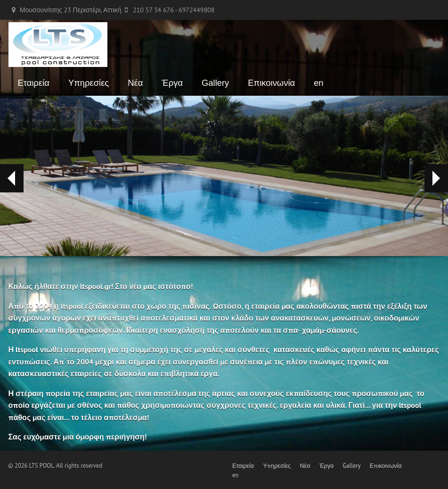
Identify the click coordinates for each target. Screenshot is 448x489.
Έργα (172, 83)
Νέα (135, 83)
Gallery (215, 83)
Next (436, 178)
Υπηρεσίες (89, 83)
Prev (8, 178)
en (318, 83)
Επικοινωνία (271, 83)
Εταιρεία (34, 83)
